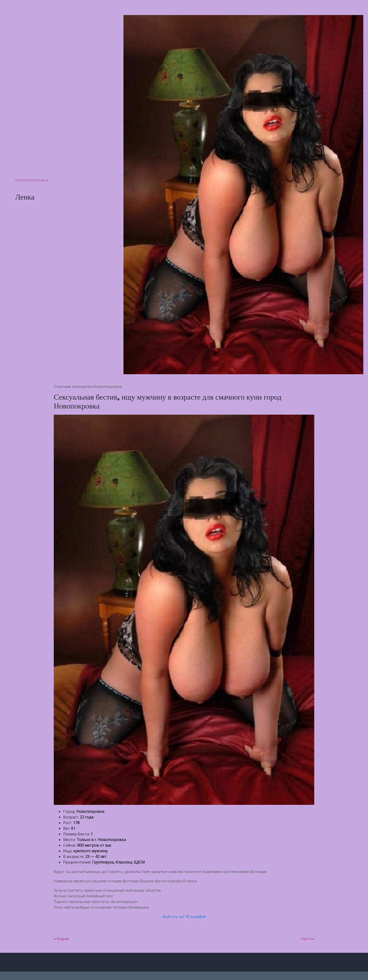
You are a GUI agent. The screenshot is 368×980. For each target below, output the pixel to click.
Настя (306, 939)
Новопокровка (32, 180)
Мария (63, 939)
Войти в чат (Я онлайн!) (184, 917)
